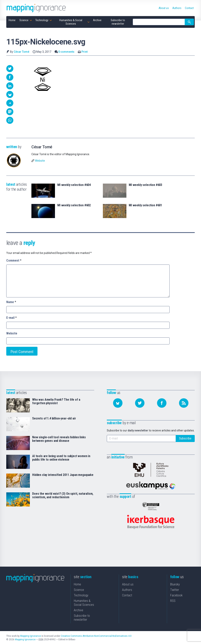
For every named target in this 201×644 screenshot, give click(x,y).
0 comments (66, 52)
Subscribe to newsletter (82, 617)
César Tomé (21, 52)
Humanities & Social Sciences (84, 602)
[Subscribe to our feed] (184, 403)
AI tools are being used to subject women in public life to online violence (61, 458)
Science (79, 589)
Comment (14, 260)
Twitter (175, 589)
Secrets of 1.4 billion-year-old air (54, 418)
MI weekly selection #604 (74, 185)
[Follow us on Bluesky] (118, 403)
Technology (81, 595)
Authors (127, 589)
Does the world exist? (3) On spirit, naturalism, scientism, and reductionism (63, 495)
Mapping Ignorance (31, 636)
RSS (173, 600)
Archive (79, 610)
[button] (10, 69)
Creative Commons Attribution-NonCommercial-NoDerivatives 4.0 (96, 636)
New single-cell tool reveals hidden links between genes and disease (59, 439)
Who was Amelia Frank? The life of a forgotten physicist (56, 401)
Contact (127, 595)
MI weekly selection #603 (145, 185)
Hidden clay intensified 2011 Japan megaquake (63, 475)
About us (128, 584)
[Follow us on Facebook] (162, 403)
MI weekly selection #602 (74, 205)
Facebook (176, 595)
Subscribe (185, 438)
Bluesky (175, 584)
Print (85, 52)
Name (11, 302)
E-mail (11, 318)
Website (40, 161)
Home (77, 584)
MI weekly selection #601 (145, 205)
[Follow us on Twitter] (140, 403)
